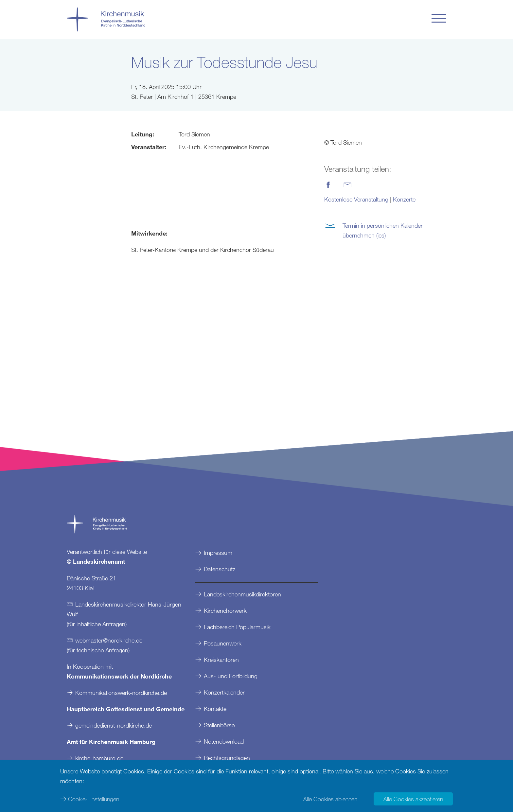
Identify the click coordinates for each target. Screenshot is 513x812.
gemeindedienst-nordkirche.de (114, 725)
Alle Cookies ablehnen (330, 799)
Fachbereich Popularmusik (237, 627)
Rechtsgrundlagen (227, 758)
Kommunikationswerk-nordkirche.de (121, 693)
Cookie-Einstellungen (94, 799)
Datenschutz (220, 569)
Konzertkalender (224, 692)
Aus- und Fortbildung (231, 676)
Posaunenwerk (223, 643)
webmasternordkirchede (109, 640)
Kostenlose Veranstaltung (356, 199)
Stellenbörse (219, 725)
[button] (439, 18)
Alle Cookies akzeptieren (413, 799)
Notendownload (224, 741)
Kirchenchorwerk (225, 610)
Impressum (218, 553)
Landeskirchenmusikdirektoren (242, 594)
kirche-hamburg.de (99, 758)
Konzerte (404, 199)
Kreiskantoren (221, 660)
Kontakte (215, 709)
